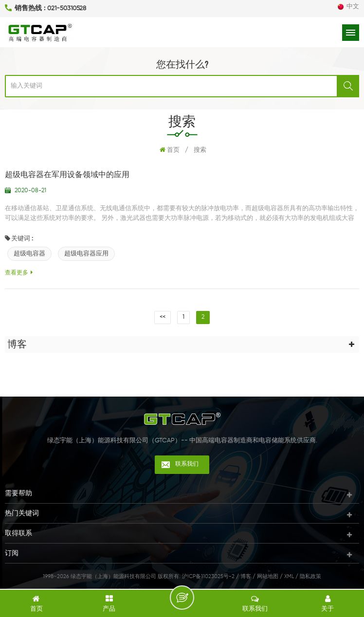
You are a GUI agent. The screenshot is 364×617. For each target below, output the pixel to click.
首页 (170, 150)
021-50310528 (67, 9)
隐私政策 (310, 576)
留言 (182, 598)
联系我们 (187, 464)
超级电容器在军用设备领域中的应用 (67, 175)
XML (289, 576)
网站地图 (268, 576)
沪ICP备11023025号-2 (208, 576)
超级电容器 (29, 254)
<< (163, 317)
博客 (246, 576)
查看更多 (19, 273)
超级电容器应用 (86, 254)
